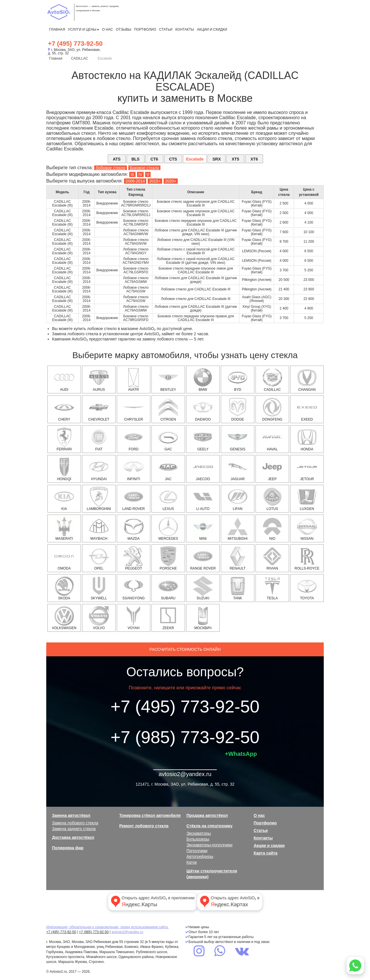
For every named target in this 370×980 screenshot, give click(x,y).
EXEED (307, 409)
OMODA (64, 558)
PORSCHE (168, 558)
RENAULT (238, 558)
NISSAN (307, 528)
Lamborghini (99, 499)
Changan (307, 380)
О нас (108, 30)
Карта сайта (266, 853)
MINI (203, 528)
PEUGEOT (134, 558)
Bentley (168, 380)
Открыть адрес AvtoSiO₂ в (229, 901)
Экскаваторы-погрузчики (209, 845)
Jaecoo (203, 469)
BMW (203, 380)
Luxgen (307, 499)
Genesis (238, 439)
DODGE (238, 409)
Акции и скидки (212, 30)
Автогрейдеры (200, 856)
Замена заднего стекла (74, 829)
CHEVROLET (99, 409)
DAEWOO (203, 409)
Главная (57, 30)
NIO (272, 528)
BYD (238, 380)
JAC (168, 469)
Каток (192, 862)
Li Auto (203, 499)
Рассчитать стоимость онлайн (185, 649)
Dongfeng (272, 409)
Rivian (272, 558)
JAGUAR (238, 469)
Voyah (134, 618)
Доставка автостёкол (73, 837)
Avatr (134, 380)
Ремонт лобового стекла (144, 826)
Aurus (99, 380)
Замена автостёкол (71, 815)
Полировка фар (68, 848)
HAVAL (272, 439)
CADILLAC (80, 58)
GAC (168, 439)
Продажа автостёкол (207, 815)
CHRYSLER (134, 409)
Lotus (272, 499)
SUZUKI (203, 588)
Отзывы (124, 30)
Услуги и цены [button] (84, 30)
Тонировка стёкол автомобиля (150, 815)
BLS (136, 159)
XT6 (254, 159)
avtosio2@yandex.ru (185, 774)
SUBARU (168, 588)
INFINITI (134, 469)
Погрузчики (197, 851)
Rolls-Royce (307, 558)
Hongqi (64, 469)
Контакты (185, 30)
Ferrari (64, 439)
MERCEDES (168, 528)
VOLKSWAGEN (64, 618)
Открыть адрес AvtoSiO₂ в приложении (152, 901)
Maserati (64, 528)
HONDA (307, 439)
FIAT (99, 439)
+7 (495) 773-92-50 (75, 44)
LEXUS (168, 499)
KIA (64, 499)
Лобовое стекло (111, 168)
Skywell (99, 588)
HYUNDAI (99, 469)
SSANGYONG (133, 588)
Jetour (307, 469)
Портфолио (145, 30)
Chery (64, 409)
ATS (117, 159)
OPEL (99, 558)
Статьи (166, 30)
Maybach (99, 528)
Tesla (272, 588)
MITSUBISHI (238, 528)
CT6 (154, 159)
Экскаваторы (199, 833)
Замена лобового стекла (75, 823)
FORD (134, 439)
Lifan (238, 499)
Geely (203, 439)
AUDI (64, 380)
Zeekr (168, 618)
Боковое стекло (144, 168)
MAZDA (134, 528)
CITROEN (168, 409)
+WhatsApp (241, 754)
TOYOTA (307, 588)
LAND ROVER (134, 499)
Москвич (203, 618)
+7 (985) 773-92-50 (185, 737)
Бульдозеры (198, 839)
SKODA (64, 588)
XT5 (236, 159)
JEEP (272, 469)
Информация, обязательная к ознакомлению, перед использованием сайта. (108, 927)
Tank (238, 588)
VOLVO (99, 618)
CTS (173, 159)
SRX (217, 159)
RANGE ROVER (203, 558)
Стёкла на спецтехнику (209, 826)
